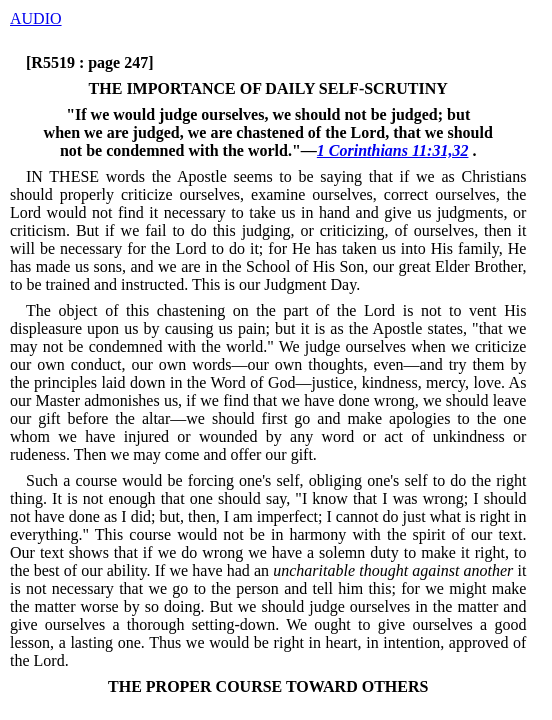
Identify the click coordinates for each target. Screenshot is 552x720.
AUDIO (36, 18)
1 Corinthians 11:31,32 (393, 150)
